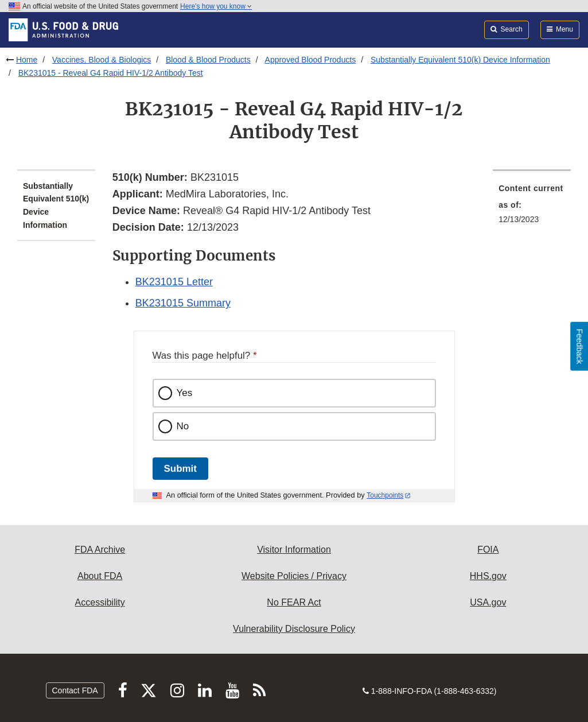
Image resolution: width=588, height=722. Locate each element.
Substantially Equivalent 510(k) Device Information (460, 60)
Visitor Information (294, 550)
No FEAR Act (294, 602)
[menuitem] (532, 207)
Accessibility (100, 602)
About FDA (100, 576)
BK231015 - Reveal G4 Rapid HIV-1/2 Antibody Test (111, 73)
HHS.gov (488, 576)
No (183, 426)
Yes (185, 393)
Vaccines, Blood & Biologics (102, 60)
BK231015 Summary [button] (183, 303)
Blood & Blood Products (208, 60)
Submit (180, 469)
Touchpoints (385, 495)
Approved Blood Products (311, 60)
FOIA (488, 550)
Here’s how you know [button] (216, 6)
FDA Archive (100, 550)
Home (27, 60)
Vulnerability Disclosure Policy (294, 629)
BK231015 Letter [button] (174, 282)
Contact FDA (75, 690)
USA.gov (488, 602)
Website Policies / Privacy (294, 576)
